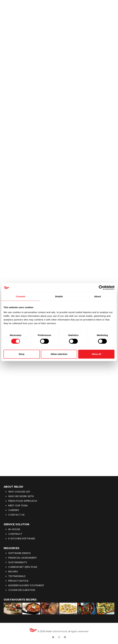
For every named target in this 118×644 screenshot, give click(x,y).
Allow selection (59, 354)
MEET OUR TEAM (18, 506)
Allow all (96, 354)
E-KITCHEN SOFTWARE (22, 539)
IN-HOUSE (14, 529)
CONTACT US (16, 515)
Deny (22, 354)
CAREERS (14, 510)
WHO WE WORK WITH (21, 496)
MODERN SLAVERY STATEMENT (26, 585)
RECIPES (13, 572)
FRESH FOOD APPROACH (23, 501)
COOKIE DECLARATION (22, 590)
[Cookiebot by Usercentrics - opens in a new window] (101, 288)
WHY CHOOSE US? (19, 492)
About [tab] (98, 296)
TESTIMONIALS (17, 576)
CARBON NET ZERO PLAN (23, 567)
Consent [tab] (21, 296)
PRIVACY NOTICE (18, 581)
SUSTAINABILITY (18, 562)
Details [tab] (59, 296)
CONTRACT (15, 534)
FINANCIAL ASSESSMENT (23, 558)
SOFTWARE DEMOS (20, 553)
